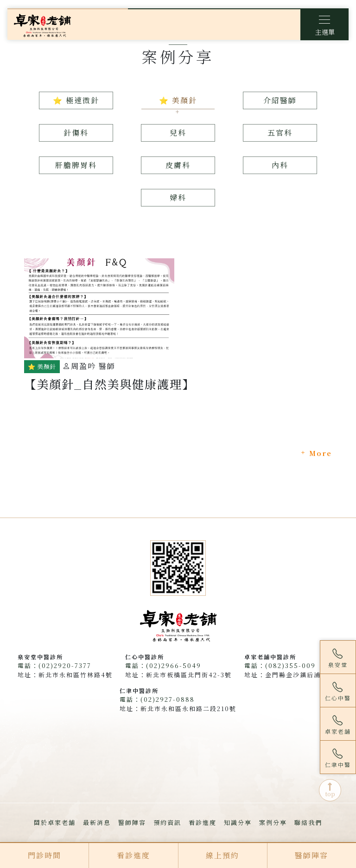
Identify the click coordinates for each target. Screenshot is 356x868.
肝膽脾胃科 (76, 165)
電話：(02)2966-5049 (163, 665)
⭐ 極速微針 (76, 100)
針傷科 (76, 133)
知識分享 (238, 822)
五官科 (280, 133)
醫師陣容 (132, 822)
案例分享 (273, 822)
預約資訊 (167, 822)
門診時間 (44, 855)
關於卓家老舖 (55, 822)
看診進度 (203, 822)
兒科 (178, 133)
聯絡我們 (308, 822)
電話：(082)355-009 (280, 665)
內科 (280, 165)
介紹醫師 (280, 100)
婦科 (178, 197)
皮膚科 (178, 165)
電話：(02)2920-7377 (54, 665)
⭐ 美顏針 (178, 100)
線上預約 (222, 855)
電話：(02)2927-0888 (157, 699)
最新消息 (97, 822)
